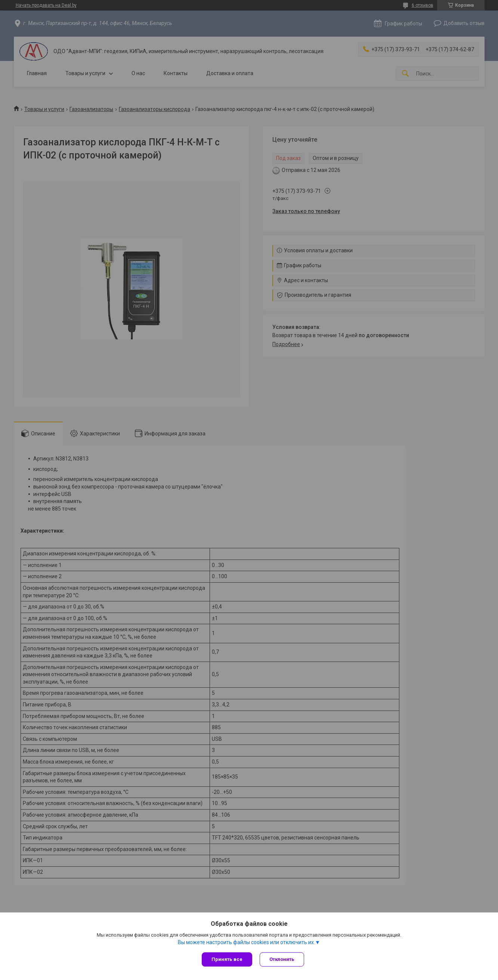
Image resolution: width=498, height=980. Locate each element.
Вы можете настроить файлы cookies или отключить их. (246, 942)
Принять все (227, 959)
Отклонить (282, 959)
